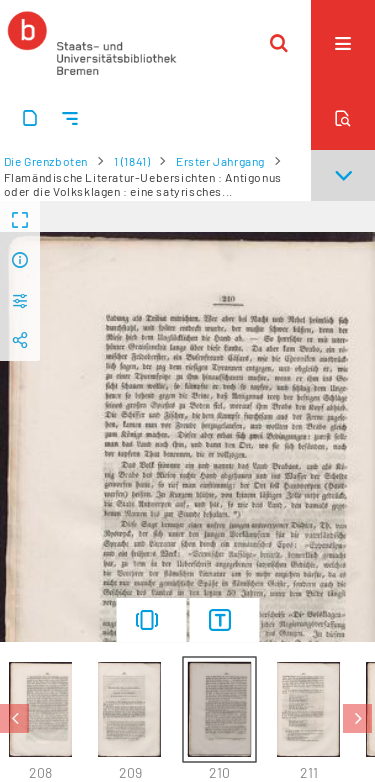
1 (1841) (132, 161)
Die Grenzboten (46, 161)
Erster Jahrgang (220, 161)
